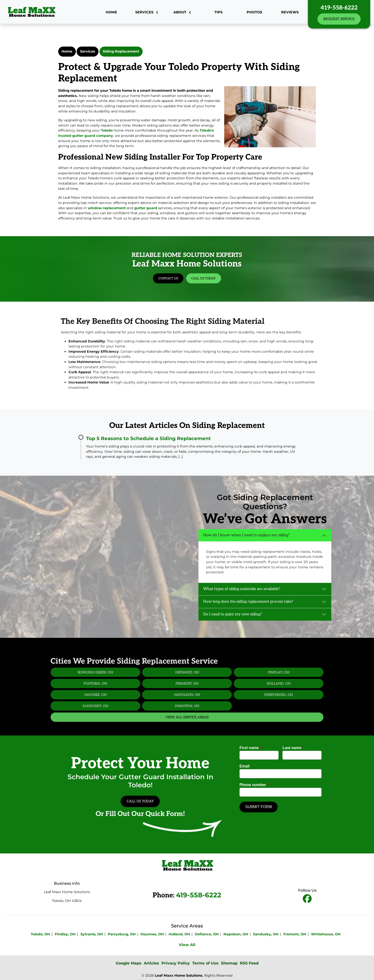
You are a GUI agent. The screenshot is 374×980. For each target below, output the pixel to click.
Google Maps (129, 963)
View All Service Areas (187, 733)
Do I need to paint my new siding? (233, 614)
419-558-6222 (339, 8)
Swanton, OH (187, 722)
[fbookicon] (307, 899)
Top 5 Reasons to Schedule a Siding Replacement (148, 438)
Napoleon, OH (187, 711)
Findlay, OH (279, 688)
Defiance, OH (187, 688)
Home (67, 51)
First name (250, 748)
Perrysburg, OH (279, 711)
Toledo (107, 130)
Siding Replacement (121, 51)
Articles (151, 963)
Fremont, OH (187, 699)
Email (246, 766)
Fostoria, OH (95, 699)
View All (187, 945)
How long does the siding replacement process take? (248, 602)
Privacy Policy (176, 963)
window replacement (107, 208)
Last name (293, 748)
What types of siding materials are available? (242, 589)
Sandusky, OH (95, 722)
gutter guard (146, 208)
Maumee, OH (96, 711)
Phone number (254, 785)
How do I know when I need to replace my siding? (247, 535)
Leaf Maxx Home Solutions (179, 975)
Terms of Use (205, 963)
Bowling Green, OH (95, 688)
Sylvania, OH (92, 934)
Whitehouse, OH (326, 934)
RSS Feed (249, 963)
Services (88, 51)
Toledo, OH (40, 934)
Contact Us (182, 271)
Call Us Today (191, 271)
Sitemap (229, 963)
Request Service (339, 19)
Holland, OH (279, 699)
